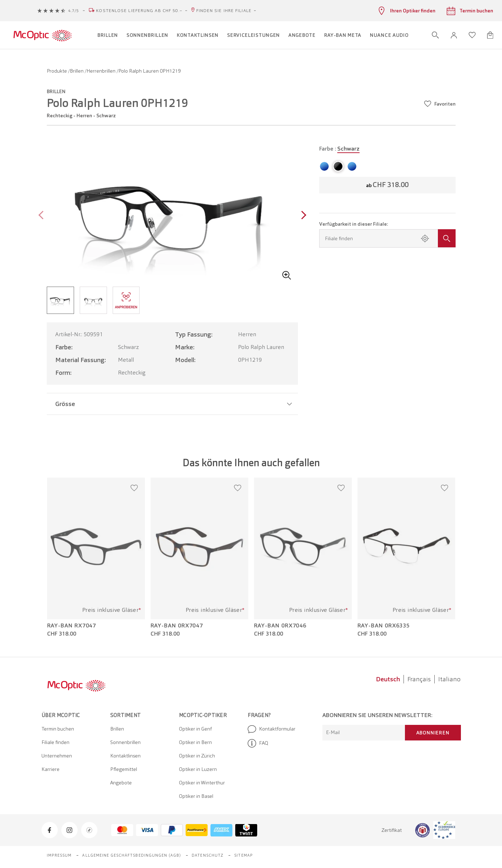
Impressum (59, 855)
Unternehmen (57, 756)
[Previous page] (43, 216)
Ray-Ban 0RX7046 (280, 626)
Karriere (50, 769)
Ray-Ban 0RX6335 (384, 626)
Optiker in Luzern (198, 769)
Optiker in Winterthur (202, 783)
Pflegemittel (124, 769)
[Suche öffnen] (435, 35)
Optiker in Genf (195, 729)
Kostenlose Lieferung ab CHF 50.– (139, 11)
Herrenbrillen (101, 71)
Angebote (121, 783)
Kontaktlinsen (125, 756)
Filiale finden (55, 742)
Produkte (57, 71)
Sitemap (244, 855)
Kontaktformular (272, 729)
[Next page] (302, 216)
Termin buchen (58, 729)
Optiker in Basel (196, 796)
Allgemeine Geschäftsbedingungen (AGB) (132, 855)
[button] (454, 35)
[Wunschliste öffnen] (472, 35)
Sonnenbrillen (125, 742)
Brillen (77, 71)
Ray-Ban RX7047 (72, 626)
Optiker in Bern (195, 742)
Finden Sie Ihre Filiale (224, 11)
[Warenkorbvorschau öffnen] (490, 35)
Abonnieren (433, 733)
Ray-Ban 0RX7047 (177, 626)
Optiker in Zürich (197, 756)
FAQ (258, 743)
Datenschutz (208, 855)
